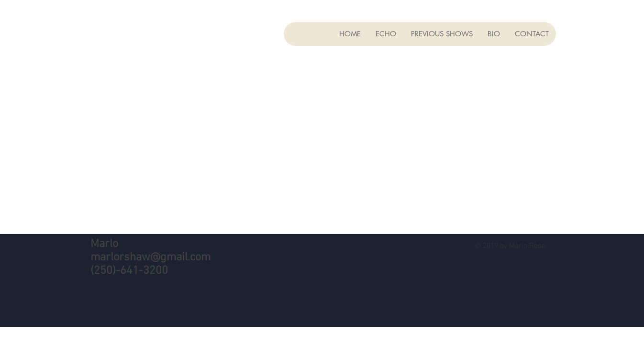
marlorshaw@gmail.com (150, 258)
